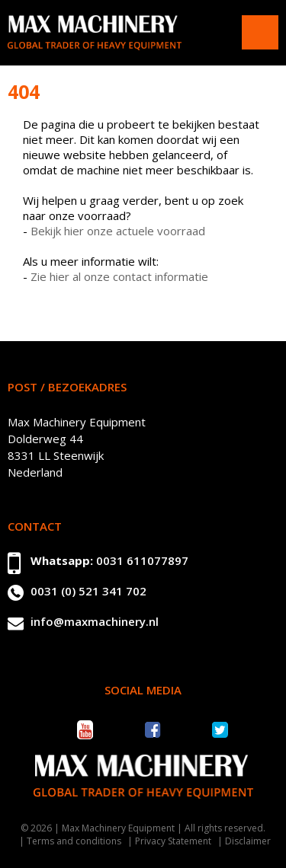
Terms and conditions (74, 841)
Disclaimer (248, 841)
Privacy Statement (173, 841)
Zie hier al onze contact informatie (119, 276)
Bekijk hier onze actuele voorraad (118, 231)
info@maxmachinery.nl (95, 621)
